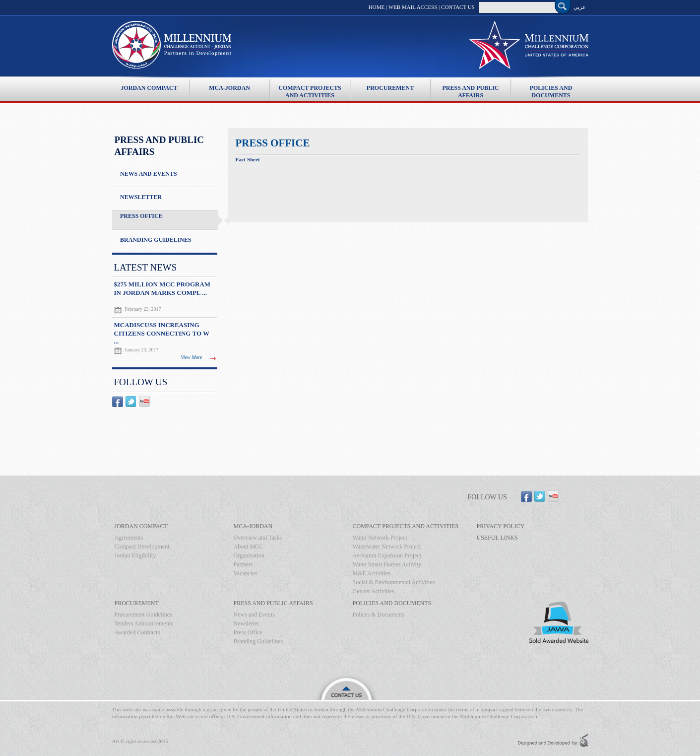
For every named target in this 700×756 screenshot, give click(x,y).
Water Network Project (380, 538)
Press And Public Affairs (470, 88)
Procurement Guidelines (143, 615)
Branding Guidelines (156, 240)
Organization (249, 555)
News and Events (149, 174)
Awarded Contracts (137, 632)
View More (192, 357)
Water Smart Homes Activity (387, 564)
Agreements (129, 538)
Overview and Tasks (258, 538)
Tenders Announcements (144, 623)
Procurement (390, 88)
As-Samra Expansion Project (387, 555)
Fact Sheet (248, 159)
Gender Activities (374, 591)
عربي (580, 7)
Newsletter (141, 197)
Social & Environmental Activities (394, 582)
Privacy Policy (501, 526)
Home (377, 7)
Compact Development (142, 547)
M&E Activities (372, 573)
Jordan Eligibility (135, 555)
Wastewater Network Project (387, 547)
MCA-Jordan (229, 88)
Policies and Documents (551, 88)
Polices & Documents (379, 615)
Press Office (141, 216)
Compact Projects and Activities (310, 88)
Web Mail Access (413, 7)
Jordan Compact (149, 88)
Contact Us (458, 7)
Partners (243, 564)
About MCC (249, 547)
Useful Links (497, 538)
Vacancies (246, 573)
